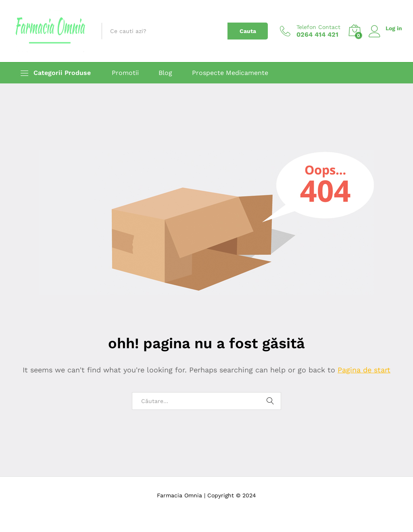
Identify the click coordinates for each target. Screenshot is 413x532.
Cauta (248, 31)
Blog (165, 73)
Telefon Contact (318, 27)
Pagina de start (364, 370)
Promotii (125, 73)
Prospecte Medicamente (230, 73)
